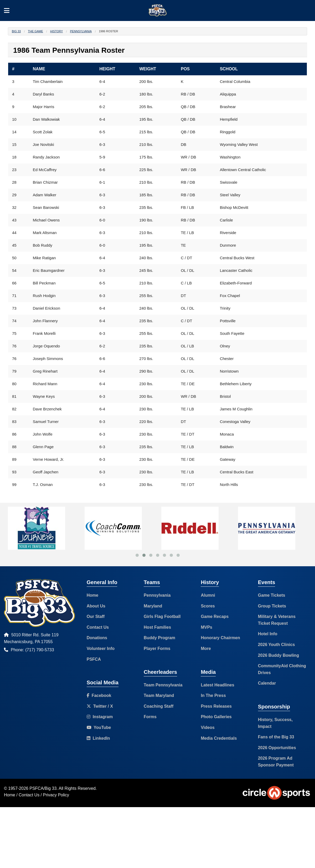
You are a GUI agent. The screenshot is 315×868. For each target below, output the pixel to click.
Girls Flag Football (162, 616)
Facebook (99, 695)
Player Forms (157, 649)
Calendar (267, 683)
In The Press (213, 695)
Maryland (153, 606)
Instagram (100, 717)
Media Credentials (219, 738)
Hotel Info (268, 634)
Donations (97, 638)
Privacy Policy (56, 795)
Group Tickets (272, 606)
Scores (208, 606)
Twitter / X (100, 706)
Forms (150, 717)
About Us (96, 606)
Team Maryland (159, 695)
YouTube (99, 727)
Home (92, 595)
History (57, 31)
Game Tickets (272, 595)
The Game (35, 31)
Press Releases (216, 706)
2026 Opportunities (277, 748)
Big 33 (16, 31)
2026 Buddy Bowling (278, 655)
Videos (208, 727)
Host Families (157, 627)
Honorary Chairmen (220, 638)
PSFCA (94, 659)
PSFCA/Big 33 (43, 788)
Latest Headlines (217, 685)
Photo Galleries (216, 717)
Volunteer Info (101, 649)
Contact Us (98, 627)
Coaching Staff (159, 706)
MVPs (206, 627)
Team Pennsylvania (163, 685)
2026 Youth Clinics (277, 645)
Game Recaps (215, 616)
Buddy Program (159, 638)
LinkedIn (98, 738)
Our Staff (96, 616)
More (206, 649)
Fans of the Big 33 (276, 737)
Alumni (208, 595)
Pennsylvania (81, 31)
